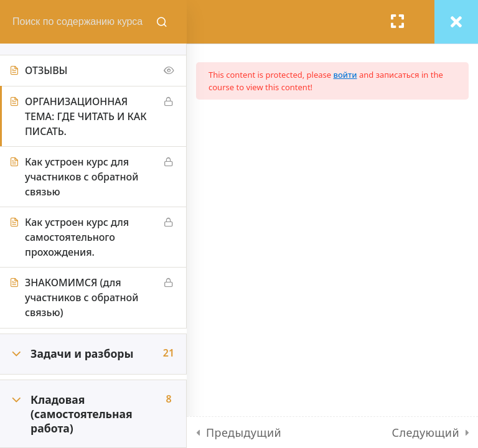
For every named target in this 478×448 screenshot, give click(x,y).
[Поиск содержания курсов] (162, 22)
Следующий (426, 432)
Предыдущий (244, 432)
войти (345, 75)
